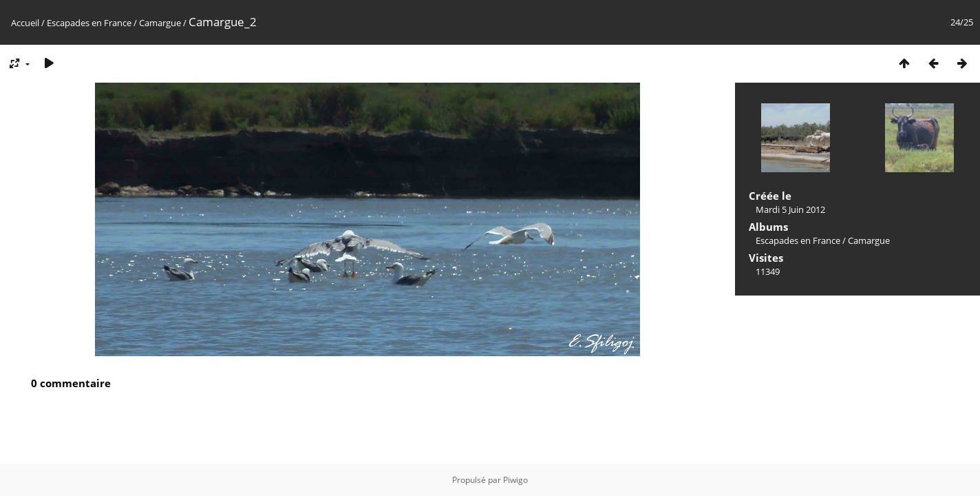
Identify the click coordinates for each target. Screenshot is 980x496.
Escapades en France (89, 23)
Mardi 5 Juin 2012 (790, 209)
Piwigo (515, 480)
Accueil (25, 23)
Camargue (160, 23)
